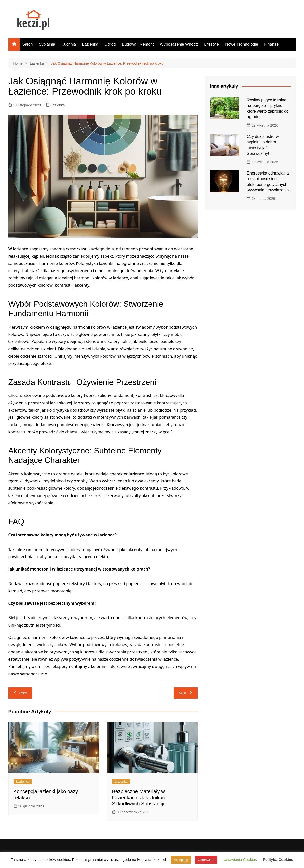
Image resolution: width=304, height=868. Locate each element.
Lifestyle (212, 44)
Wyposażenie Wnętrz (179, 44)
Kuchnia (69, 44)
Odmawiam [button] (206, 860)
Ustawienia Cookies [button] (240, 860)
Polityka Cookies (278, 860)
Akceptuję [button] (181, 860)
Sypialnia (47, 44)
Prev (20, 693)
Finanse (271, 44)
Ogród (110, 44)
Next (186, 693)
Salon (28, 44)
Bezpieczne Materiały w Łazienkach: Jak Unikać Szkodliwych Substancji (139, 798)
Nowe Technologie (241, 44)
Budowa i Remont (138, 44)
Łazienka (90, 44)
